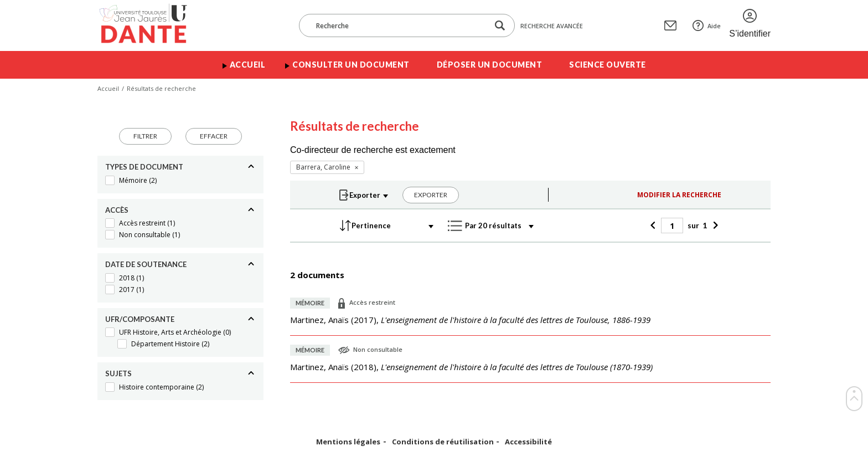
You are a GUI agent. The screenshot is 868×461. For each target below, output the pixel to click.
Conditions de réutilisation (443, 442)
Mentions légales (348, 442)
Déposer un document (490, 65)
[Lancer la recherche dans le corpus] (500, 26)
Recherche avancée (552, 26)
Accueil (248, 65)
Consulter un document (351, 65)
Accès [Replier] (117, 210)
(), (470, 320)
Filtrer (145, 136)
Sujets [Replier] (118, 373)
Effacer (214, 136)
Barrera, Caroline (323, 167)
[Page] (672, 226)
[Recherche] (399, 25)
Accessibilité (528, 442)
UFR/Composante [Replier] (140, 319)
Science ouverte (608, 65)
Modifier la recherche (679, 195)
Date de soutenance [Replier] (146, 264)
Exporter (431, 195)
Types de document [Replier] (144, 167)
